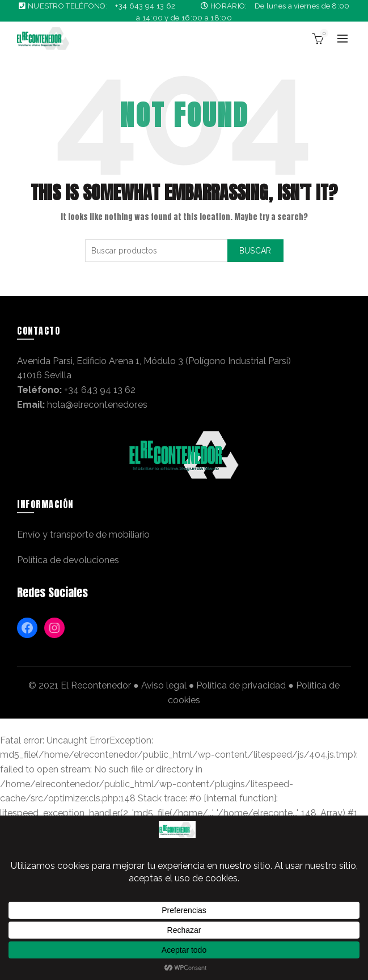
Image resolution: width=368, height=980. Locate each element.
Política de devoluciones (68, 560)
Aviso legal (164, 685)
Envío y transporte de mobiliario (83, 535)
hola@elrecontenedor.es (97, 405)
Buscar (255, 251)
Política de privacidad (241, 685)
